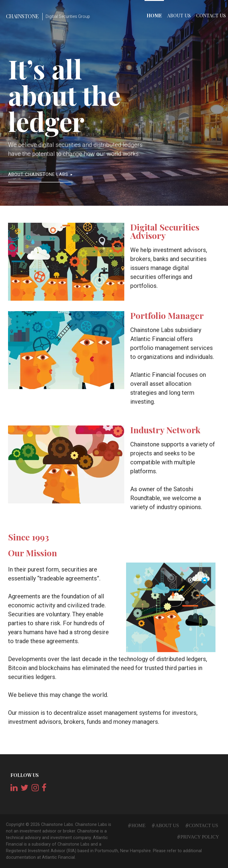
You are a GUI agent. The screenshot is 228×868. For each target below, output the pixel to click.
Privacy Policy (200, 836)
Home (154, 15)
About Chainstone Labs (38, 174)
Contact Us (211, 15)
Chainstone (22, 16)
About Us (179, 15)
